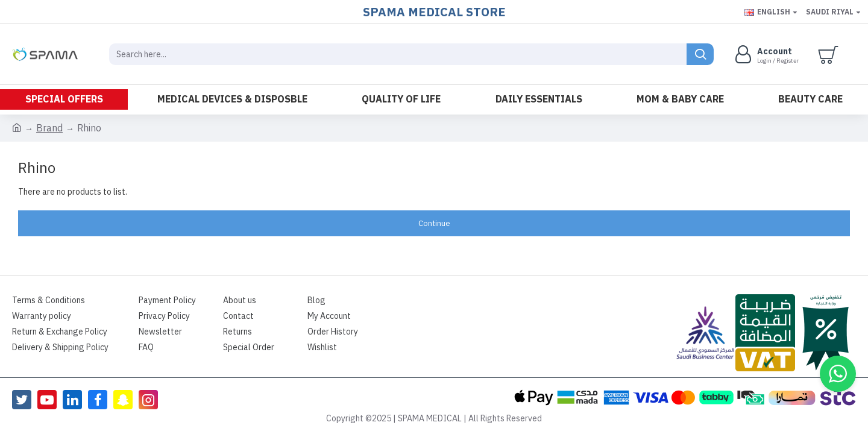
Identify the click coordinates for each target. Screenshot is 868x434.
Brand (49, 128)
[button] (838, 374)
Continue (434, 223)
